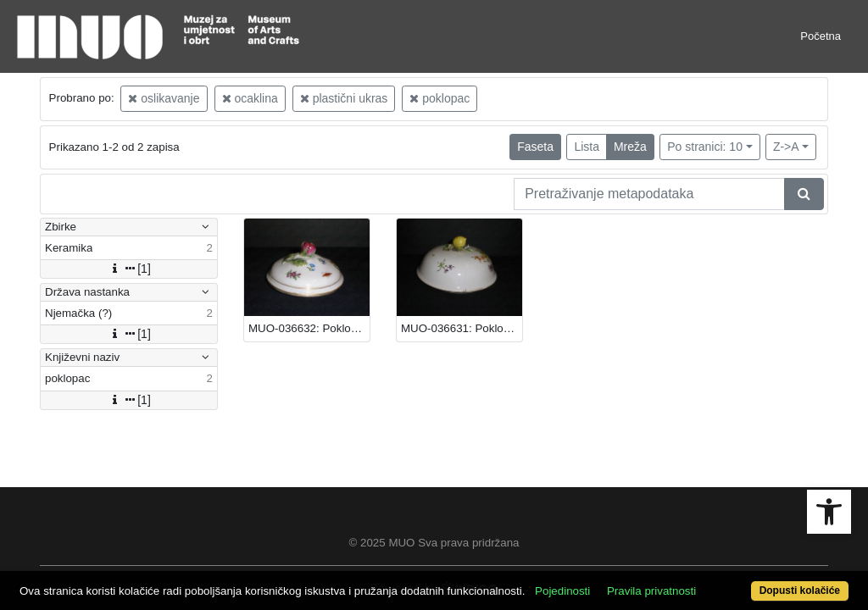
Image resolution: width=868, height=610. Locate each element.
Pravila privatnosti (695, 561)
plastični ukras (344, 98)
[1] (129, 269)
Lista (587, 147)
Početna (821, 36)
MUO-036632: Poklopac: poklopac (309, 328)
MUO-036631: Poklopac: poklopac (462, 328)
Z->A (786, 147)
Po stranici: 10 (705, 147)
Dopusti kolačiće (752, 582)
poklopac (440, 98)
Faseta (535, 147)
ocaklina (250, 98)
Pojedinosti (606, 561)
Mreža (630, 147)
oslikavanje (164, 98)
